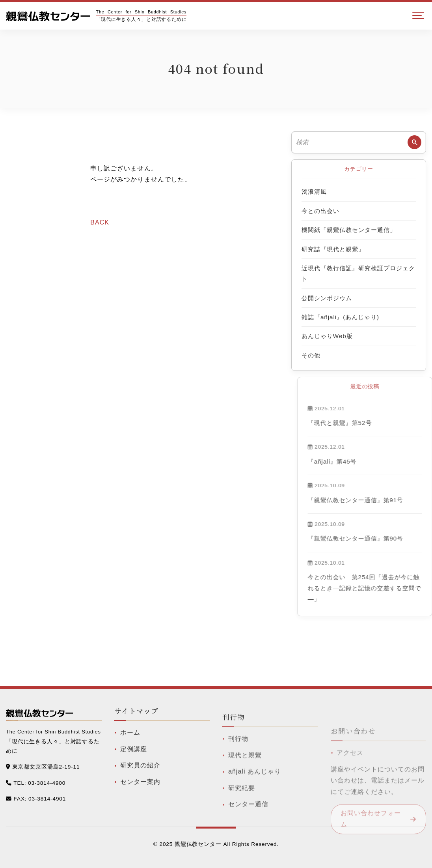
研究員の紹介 (140, 775)
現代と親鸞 (245, 775)
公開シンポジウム (327, 298)
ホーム (130, 743)
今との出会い (320, 211)
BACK (100, 222)
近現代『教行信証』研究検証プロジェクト (358, 273)
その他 (311, 355)
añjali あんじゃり (255, 791)
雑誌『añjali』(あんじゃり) (340, 317)
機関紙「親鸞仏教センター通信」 (349, 230)
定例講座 (134, 759)
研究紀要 (242, 808)
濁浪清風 (314, 192)
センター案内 (140, 792)
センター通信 (248, 824)
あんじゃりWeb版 (327, 336)
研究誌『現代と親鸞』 (333, 249)
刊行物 (238, 759)
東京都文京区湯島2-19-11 (46, 768)
